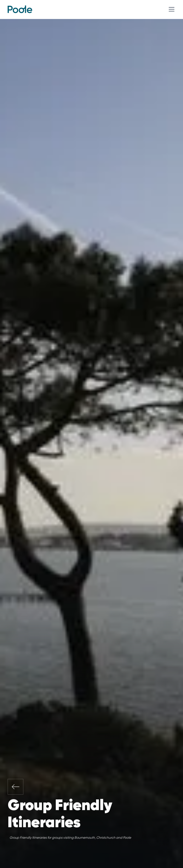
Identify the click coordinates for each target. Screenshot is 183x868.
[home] (20, 9)
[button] (171, 9)
